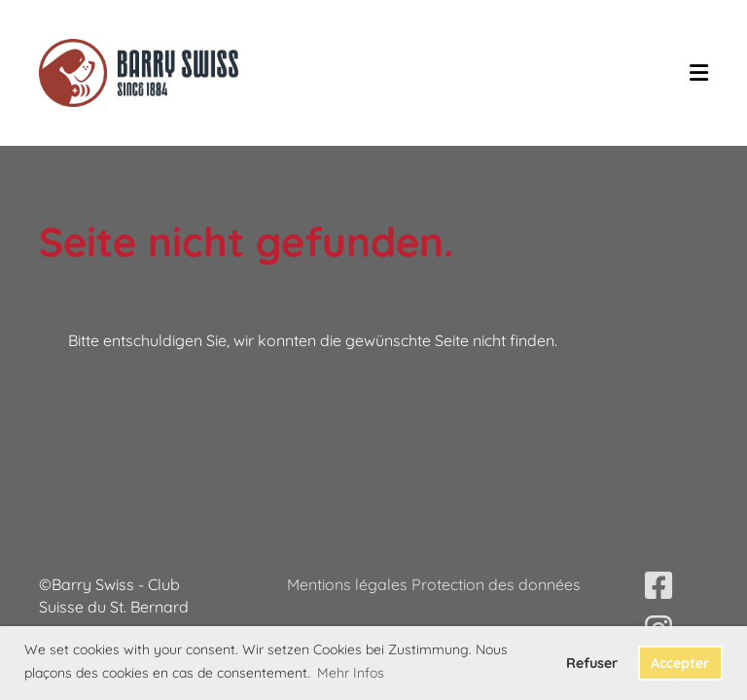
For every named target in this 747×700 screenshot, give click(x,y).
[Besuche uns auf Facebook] (658, 585)
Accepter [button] (680, 663)
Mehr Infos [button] (351, 673)
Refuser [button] (592, 663)
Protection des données (496, 584)
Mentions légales (349, 584)
